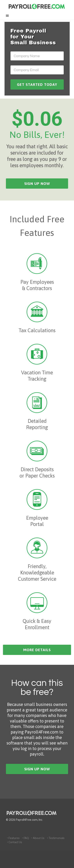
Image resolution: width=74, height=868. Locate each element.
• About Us (38, 838)
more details (37, 650)
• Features (13, 838)
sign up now (37, 184)
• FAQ (25, 838)
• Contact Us (15, 842)
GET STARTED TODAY (37, 84)
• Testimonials (56, 838)
